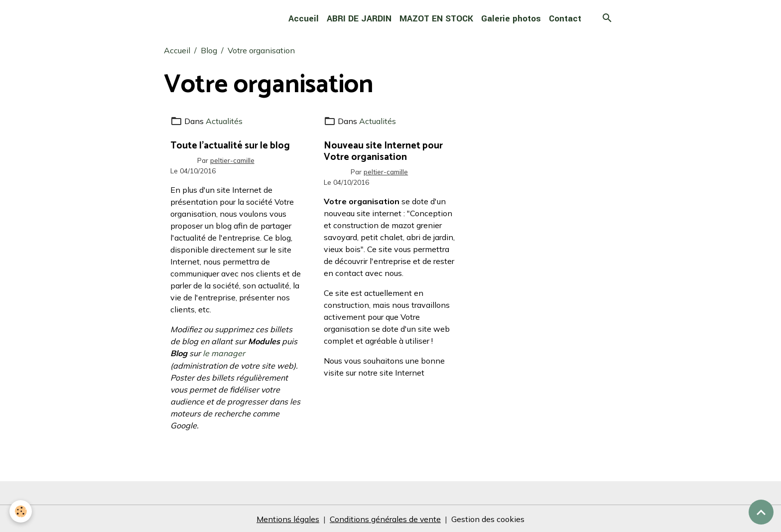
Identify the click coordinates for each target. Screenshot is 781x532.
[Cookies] (21, 511)
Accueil (304, 19)
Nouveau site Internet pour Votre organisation (383, 151)
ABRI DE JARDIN (359, 19)
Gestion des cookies (488, 518)
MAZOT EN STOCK (436, 19)
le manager (224, 353)
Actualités (224, 121)
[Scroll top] (761, 512)
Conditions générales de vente (386, 518)
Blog (209, 50)
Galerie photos (511, 19)
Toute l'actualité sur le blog (230, 145)
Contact (565, 19)
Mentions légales (288, 518)
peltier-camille (232, 160)
